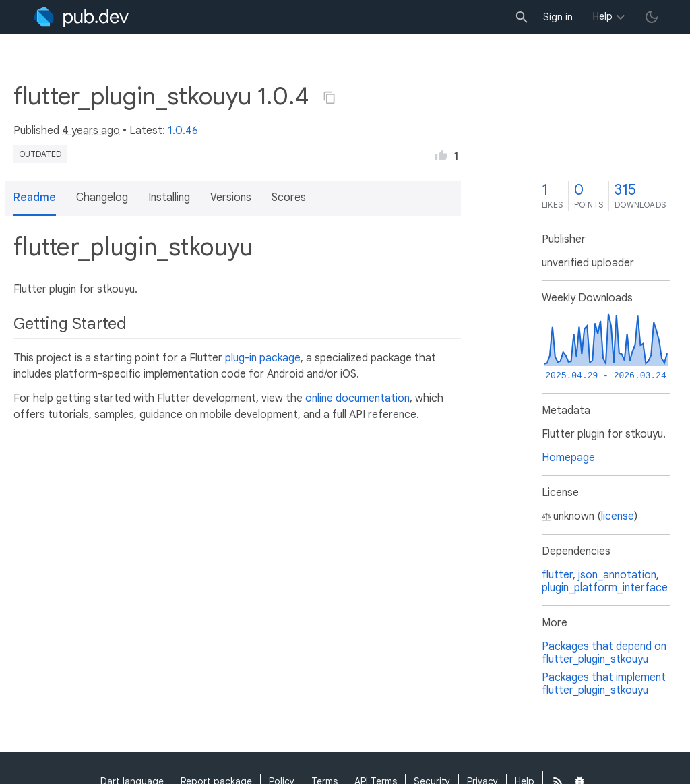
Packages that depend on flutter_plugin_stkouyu (604, 653)
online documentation (357, 398)
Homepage (568, 458)
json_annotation (617, 575)
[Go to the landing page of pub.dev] (81, 17)
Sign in (558, 17)
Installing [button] (169, 198)
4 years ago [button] (91, 131)
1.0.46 (183, 131)
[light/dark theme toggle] (652, 17)
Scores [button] (289, 198)
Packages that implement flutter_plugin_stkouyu (604, 684)
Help (603, 16)
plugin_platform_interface (605, 588)
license (618, 516)
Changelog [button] (102, 198)
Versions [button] (231, 198)
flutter (557, 575)
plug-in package (263, 358)
